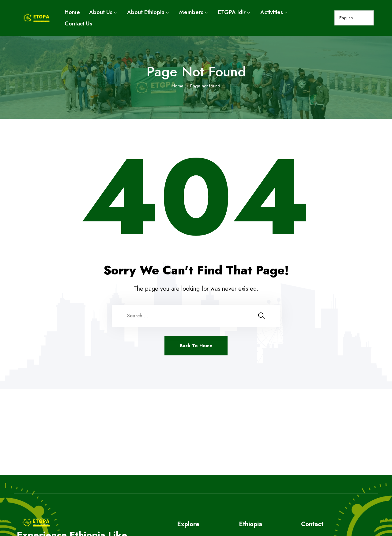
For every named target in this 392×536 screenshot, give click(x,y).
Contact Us (78, 24)
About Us (101, 12)
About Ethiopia (146, 12)
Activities (272, 12)
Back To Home (196, 346)
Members (191, 12)
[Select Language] (354, 18)
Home (72, 12)
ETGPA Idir (232, 12)
